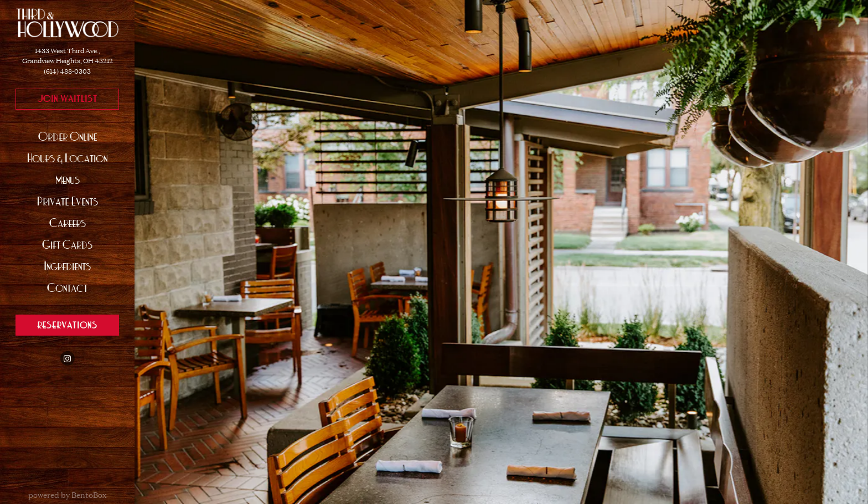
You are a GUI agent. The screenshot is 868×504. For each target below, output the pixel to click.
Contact (67, 288)
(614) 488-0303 (67, 71)
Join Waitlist (78, 98)
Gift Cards (70, 243)
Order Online (70, 135)
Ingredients (67, 266)
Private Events (67, 201)
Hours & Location (67, 158)
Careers (70, 221)
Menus (68, 180)
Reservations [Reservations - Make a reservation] (67, 325)
